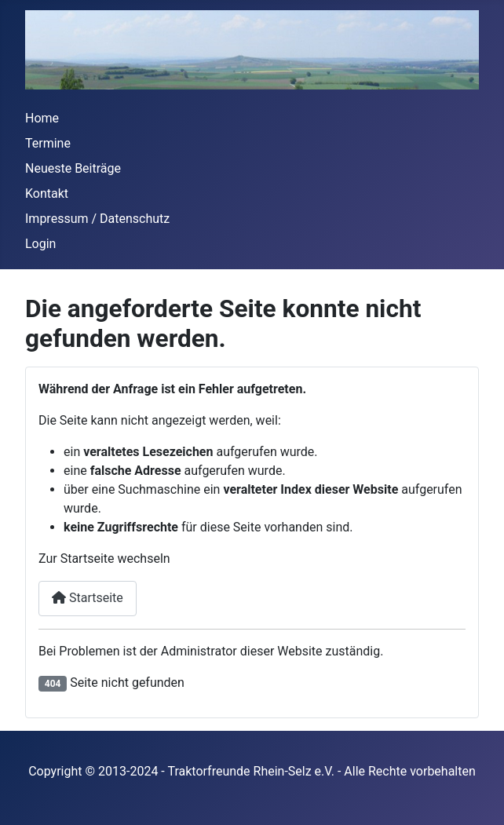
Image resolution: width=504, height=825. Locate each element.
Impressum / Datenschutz (97, 219)
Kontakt (47, 193)
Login (40, 244)
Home (42, 118)
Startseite (88, 598)
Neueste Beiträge (73, 168)
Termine (48, 143)
